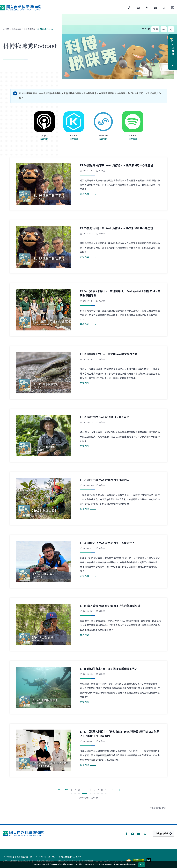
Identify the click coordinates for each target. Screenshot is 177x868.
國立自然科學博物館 (20, 8)
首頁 (7, 29)
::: (125, 8)
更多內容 (84, 194)
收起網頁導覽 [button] (162, 834)
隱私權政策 (131, 865)
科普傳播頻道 (29, 29)
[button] (164, 8)
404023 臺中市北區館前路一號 (18, 857)
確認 (142, 865)
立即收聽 (44, 139)
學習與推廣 (16, 29)
